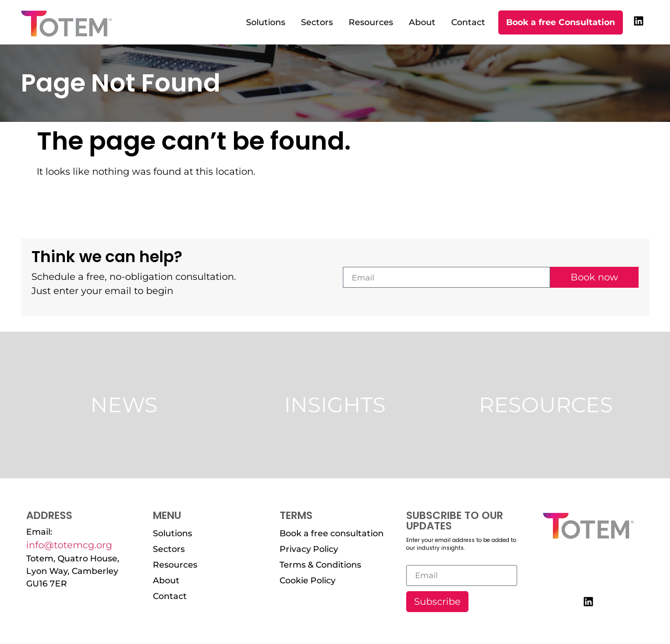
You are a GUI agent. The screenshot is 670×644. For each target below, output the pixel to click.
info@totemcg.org (69, 545)
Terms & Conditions (320, 565)
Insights (335, 405)
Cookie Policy (308, 580)
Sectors (317, 22)
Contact (468, 22)
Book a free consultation (332, 533)
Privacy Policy (309, 549)
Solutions (266, 22)
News (124, 405)
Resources (371, 22)
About (422, 22)
